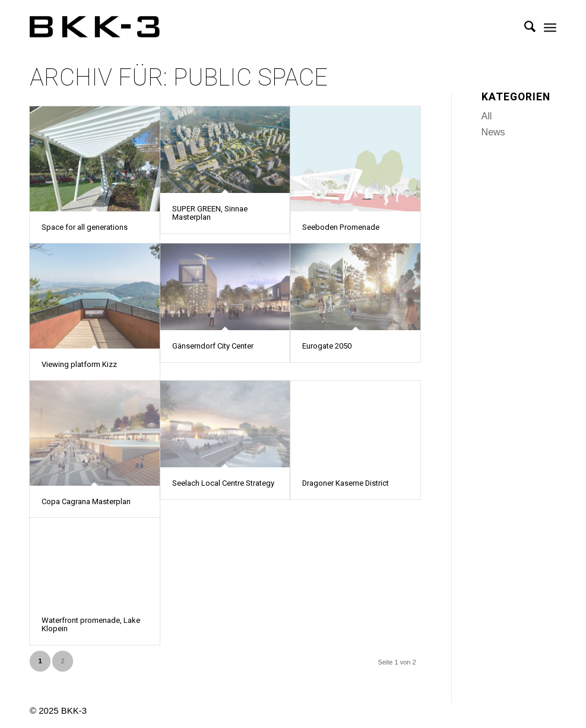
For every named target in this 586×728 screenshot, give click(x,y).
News (493, 132)
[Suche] (524, 27)
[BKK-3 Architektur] (95, 27)
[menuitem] (524, 27)
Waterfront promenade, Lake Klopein (91, 624)
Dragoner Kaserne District (346, 483)
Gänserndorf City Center (213, 346)
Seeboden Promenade (341, 227)
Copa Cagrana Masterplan (86, 501)
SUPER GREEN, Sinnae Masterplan (210, 213)
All (487, 116)
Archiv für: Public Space (179, 78)
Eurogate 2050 (327, 346)
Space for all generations (85, 227)
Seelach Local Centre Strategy (223, 483)
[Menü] (550, 27)
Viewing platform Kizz (79, 364)
